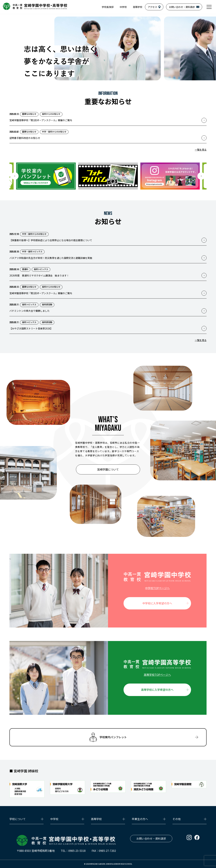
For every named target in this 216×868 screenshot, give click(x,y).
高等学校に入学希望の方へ (157, 690)
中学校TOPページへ (157, 588)
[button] (15, 176)
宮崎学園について (108, 469)
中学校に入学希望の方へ (157, 603)
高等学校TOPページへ (157, 675)
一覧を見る (201, 150)
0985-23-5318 (77, 851)
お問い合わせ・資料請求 (151, 838)
